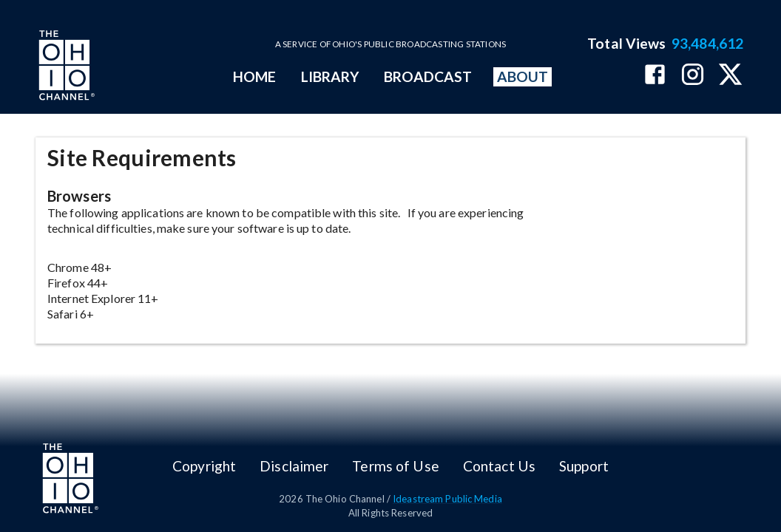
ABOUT (523, 76)
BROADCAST (428, 76)
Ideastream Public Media (447, 499)
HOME (254, 76)
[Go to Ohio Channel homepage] (65, 67)
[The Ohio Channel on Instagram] (693, 76)
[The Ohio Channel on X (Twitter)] (730, 76)
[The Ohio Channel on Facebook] (655, 76)
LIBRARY (330, 76)
